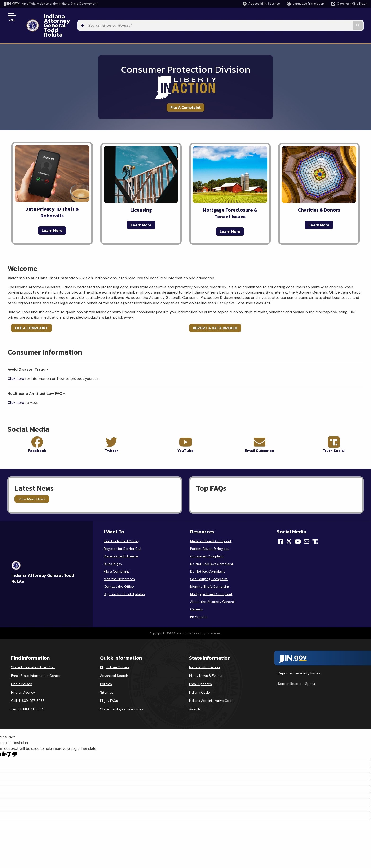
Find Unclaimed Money (122, 524)
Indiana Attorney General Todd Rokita (93, 17)
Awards (195, 692)
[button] (261, 4)
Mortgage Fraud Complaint (211, 577)
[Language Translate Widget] (306, 4)
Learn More (52, 213)
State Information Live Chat (33, 650)
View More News (32, 482)
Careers (197, 592)
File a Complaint (117, 554)
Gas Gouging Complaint (209, 562)
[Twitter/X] (289, 524)
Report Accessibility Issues (299, 656)
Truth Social (334, 433)
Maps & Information (204, 650)
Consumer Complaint (207, 539)
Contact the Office (119, 569)
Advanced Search (114, 658)
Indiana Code (199, 675)
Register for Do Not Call (122, 531)
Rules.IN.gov (113, 547)
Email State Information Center (36, 658)
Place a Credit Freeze (121, 539)
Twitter (111, 433)
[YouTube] (298, 524)
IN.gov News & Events (206, 658)
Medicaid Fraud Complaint (211, 524)
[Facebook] (281, 524)
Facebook (37, 433)
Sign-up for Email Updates (125, 577)
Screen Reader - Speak (297, 666)
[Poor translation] (12, 737)
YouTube (185, 433)
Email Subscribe (260, 433)
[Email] (307, 524)
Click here (16, 361)
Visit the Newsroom (119, 562)
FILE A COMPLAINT (31, 311)
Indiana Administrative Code (211, 683)
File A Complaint (185, 90)
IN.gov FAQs (109, 683)
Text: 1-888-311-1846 (28, 692)
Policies (106, 667)
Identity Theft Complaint (210, 569)
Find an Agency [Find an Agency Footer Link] (23, 675)
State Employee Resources (122, 692)
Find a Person (22, 667)
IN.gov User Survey (115, 650)
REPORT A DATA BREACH (215, 311)
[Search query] (325, 17)
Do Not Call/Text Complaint (212, 547)
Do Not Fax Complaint (208, 554)
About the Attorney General (212, 584)
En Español (199, 599)
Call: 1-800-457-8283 (28, 683)
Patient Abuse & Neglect (210, 531)
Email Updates (200, 667)
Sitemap (107, 675)
